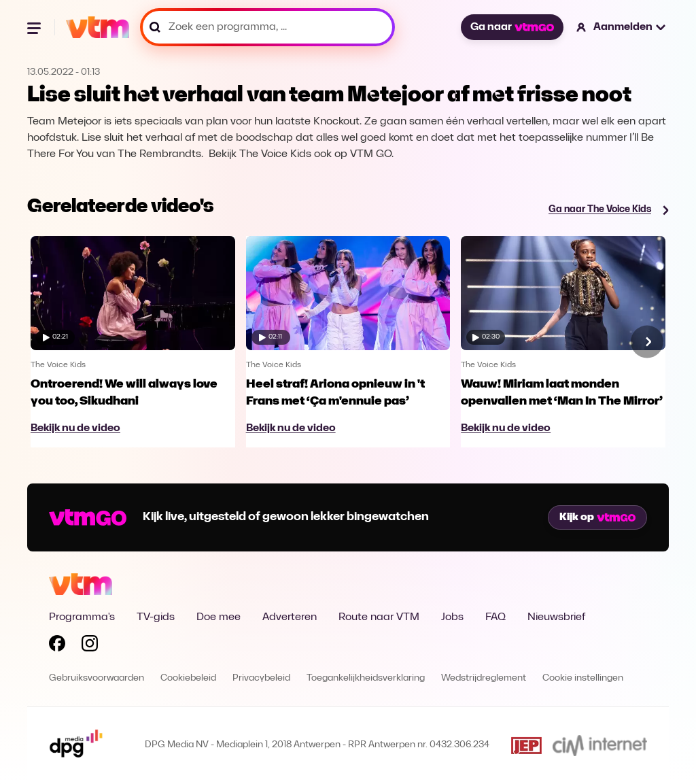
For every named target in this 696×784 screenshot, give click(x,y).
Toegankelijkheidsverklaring (366, 678)
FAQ (495, 617)
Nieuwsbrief (556, 617)
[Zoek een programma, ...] (267, 27)
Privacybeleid (261, 678)
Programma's (82, 617)
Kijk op (597, 517)
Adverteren (290, 617)
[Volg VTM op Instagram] (90, 646)
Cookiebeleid (188, 678)
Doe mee (219, 617)
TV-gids (156, 617)
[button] (622, 27)
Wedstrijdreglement (484, 678)
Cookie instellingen (583, 678)
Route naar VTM (379, 617)
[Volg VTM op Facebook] (57, 646)
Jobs (452, 617)
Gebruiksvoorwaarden (97, 678)
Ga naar (512, 27)
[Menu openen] (35, 27)
